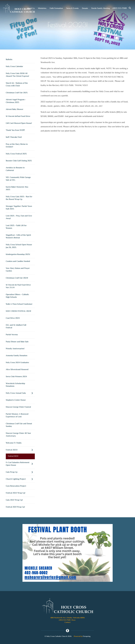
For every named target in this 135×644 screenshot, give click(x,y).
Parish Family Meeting (101, 8)
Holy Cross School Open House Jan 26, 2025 (19, 246)
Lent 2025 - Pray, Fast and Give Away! (19, 217)
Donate (85, 8)
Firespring (87, 636)
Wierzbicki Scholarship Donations (15, 385)
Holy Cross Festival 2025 (16, 154)
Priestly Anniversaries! (15, 349)
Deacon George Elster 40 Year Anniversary (18, 435)
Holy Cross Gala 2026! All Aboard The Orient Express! (17, 75)
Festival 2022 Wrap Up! (16, 493)
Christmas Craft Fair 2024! (17, 278)
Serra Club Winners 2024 (16, 377)
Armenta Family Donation (17, 356)
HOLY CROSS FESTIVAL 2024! (18, 311)
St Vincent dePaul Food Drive (18, 116)
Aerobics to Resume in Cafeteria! (15, 169)
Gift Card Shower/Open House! (19, 123)
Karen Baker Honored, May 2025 (17, 188)
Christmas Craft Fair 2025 (17, 93)
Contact (68, 622)
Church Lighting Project (20, 479)
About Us (31, 8)
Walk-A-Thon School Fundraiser (19, 304)
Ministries (42, 8)
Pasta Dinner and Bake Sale (17, 342)
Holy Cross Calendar (14, 67)
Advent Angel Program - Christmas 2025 (16, 101)
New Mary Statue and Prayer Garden (18, 270)
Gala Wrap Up (20, 472)
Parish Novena (12, 335)
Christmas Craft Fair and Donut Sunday (19, 425)
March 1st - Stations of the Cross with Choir (17, 85)
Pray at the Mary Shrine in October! (17, 146)
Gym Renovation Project (16, 486)
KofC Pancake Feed (14, 137)
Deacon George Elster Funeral (18, 407)
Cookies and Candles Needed (18, 261)
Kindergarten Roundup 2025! (18, 254)
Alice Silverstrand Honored (17, 370)
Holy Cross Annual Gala (20, 393)
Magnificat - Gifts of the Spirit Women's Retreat (18, 237)
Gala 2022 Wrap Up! (14, 500)
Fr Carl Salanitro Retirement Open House (20, 464)
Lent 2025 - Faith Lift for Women (16, 227)
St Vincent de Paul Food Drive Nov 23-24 (18, 286)
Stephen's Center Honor (16, 400)
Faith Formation (56, 8)
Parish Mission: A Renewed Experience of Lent (17, 415)
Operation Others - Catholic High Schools (17, 296)
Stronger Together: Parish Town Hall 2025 (19, 208)
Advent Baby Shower (15, 109)
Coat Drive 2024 (13, 318)
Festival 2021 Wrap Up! (15, 507)
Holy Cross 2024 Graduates (17, 363)
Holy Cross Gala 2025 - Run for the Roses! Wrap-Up (19, 198)
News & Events (72, 8)
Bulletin (9, 60)
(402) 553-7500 (120, 8)
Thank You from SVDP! (15, 130)
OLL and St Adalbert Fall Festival (16, 326)
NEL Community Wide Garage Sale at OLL (18, 179)
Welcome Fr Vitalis (14, 443)
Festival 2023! (20, 450)
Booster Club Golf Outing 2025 (19, 161)
